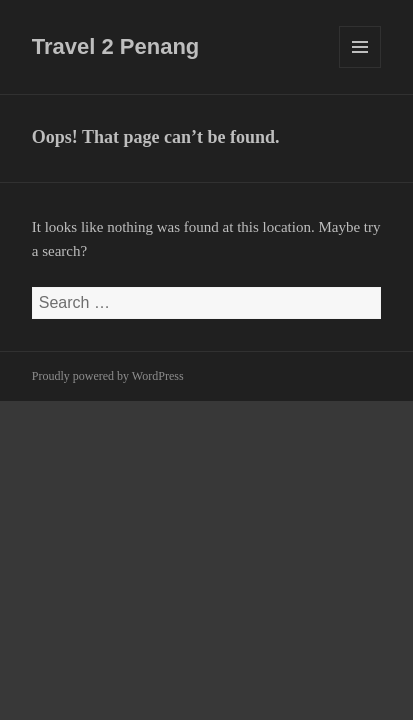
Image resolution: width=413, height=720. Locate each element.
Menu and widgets (360, 67)
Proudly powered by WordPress (108, 376)
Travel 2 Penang (116, 46)
